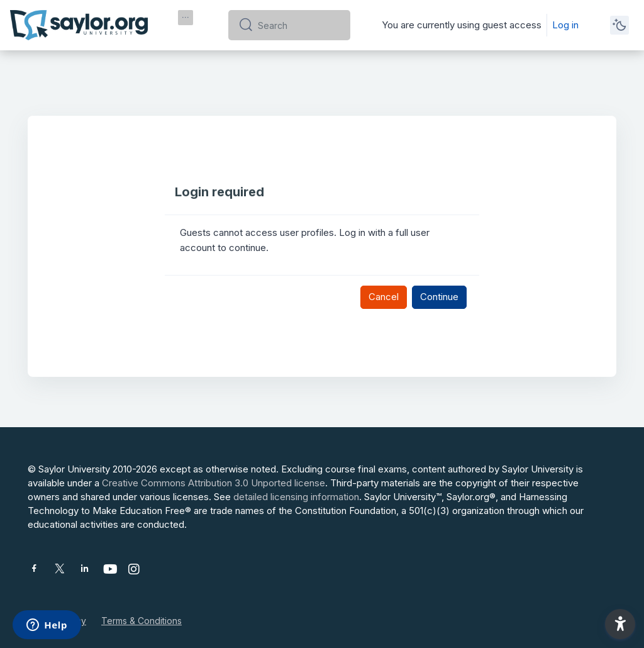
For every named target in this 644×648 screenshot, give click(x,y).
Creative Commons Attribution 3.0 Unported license (214, 483)
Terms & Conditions (142, 621)
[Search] (299, 25)
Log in (565, 25)
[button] (620, 624)
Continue (439, 297)
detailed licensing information (296, 497)
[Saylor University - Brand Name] (79, 25)
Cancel (384, 297)
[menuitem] (186, 18)
